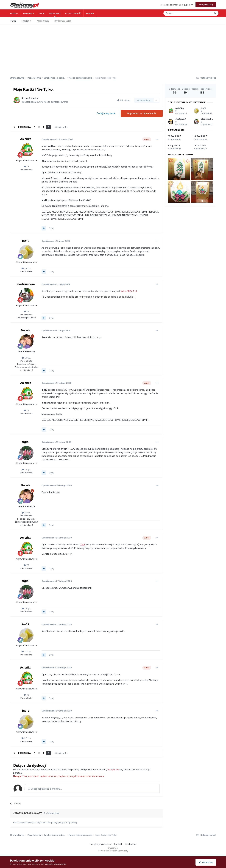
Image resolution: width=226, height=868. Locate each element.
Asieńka (33, 98)
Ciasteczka (131, 844)
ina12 (26, 241)
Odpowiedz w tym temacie (142, 113)
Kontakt (118, 844)
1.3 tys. (26, 469)
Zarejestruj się (206, 5)
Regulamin (27, 21)
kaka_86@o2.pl (129, 291)
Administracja (43, 21)
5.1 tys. (26, 358)
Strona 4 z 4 (61, 127)
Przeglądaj (55, 15)
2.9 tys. (26, 268)
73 (26, 166)
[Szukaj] (181, 13)
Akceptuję (206, 862)
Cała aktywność (73, 13)
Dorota (26, 330)
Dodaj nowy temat (106, 113)
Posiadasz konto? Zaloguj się (176, 5)
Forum (42, 13)
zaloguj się (113, 770)
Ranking (90, 13)
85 (26, 311)
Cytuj (51, 228)
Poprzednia (24, 127)
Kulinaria (28, 13)
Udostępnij (124, 100)
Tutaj (83, 545)
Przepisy (14, 13)
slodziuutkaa (26, 284)
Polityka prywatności (100, 844)
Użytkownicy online (63, 21)
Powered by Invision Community (113, 851)
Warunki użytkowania (56, 864)
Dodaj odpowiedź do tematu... (45, 789)
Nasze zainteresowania (56, 102)
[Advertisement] (113, 45)
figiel (26, 442)
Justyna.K (181, 119)
